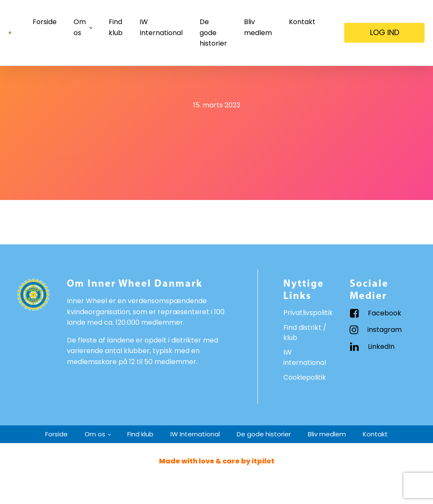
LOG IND (385, 32)
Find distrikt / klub (305, 333)
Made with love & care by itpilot (217, 461)
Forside (45, 22)
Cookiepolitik (305, 377)
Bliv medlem (258, 27)
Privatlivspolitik (308, 313)
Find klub (116, 27)
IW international (305, 357)
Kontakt (302, 22)
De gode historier (213, 33)
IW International (161, 27)
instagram (385, 330)
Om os (80, 27)
